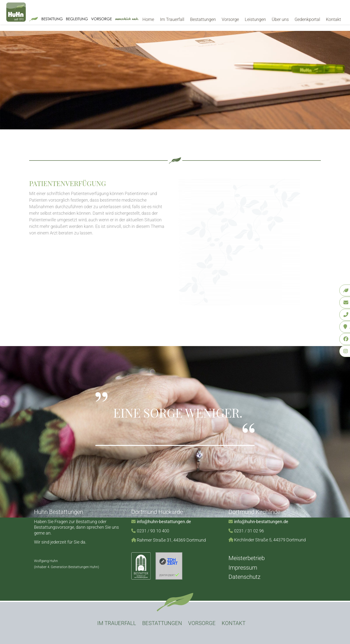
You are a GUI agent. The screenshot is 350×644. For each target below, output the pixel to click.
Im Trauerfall (172, 19)
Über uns (280, 19)
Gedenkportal (307, 19)
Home (148, 19)
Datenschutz (245, 577)
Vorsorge (230, 19)
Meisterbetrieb (247, 558)
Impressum (243, 568)
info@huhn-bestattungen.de (164, 522)
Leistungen (255, 19)
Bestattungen (203, 19)
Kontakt (333, 19)
